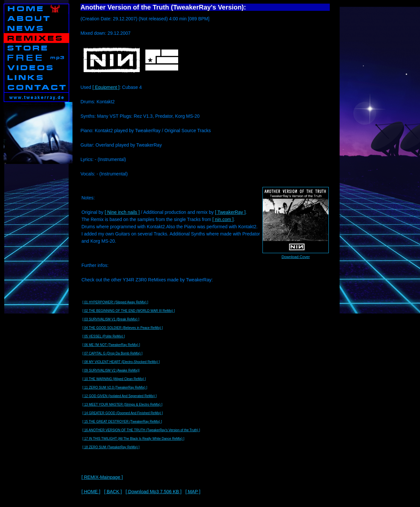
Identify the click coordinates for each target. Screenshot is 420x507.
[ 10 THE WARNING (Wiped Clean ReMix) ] (114, 379)
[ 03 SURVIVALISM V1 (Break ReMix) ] (111, 319)
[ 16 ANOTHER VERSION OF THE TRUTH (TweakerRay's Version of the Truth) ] (141, 430)
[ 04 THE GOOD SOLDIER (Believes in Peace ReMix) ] (123, 328)
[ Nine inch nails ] (122, 212)
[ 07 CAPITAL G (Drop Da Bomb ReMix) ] (112, 353)
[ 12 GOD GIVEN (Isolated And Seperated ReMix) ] (119, 396)
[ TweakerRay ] (230, 212)
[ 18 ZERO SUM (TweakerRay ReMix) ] (111, 447)
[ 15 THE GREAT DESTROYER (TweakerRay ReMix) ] (122, 422)
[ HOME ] (91, 492)
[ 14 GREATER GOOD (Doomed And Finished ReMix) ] (123, 413)
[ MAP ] (193, 492)
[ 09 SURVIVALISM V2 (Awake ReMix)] (111, 370)
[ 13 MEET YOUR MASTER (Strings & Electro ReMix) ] (122, 405)
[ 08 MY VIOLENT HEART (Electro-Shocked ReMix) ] (121, 362)
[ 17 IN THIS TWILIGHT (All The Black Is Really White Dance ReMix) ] (133, 439)
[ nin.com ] (223, 219)
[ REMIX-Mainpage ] (102, 477)
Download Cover (296, 257)
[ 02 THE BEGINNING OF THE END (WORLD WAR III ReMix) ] (129, 311)
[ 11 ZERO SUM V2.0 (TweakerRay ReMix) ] (115, 387)
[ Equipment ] (106, 87)
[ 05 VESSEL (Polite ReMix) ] (104, 336)
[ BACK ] (113, 492)
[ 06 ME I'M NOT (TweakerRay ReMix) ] (111, 345)
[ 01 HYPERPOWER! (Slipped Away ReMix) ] (115, 302)
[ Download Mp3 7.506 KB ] (154, 492)
